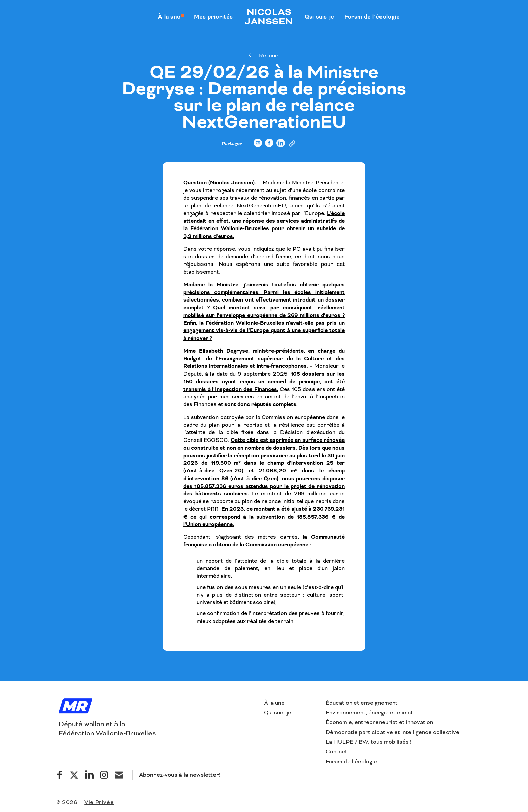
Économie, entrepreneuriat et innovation (379, 722)
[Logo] (75, 707)
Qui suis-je (278, 713)
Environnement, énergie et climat (369, 713)
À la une (274, 703)
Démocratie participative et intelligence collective (392, 732)
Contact (337, 752)
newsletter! (205, 775)
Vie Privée (99, 802)
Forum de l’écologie (351, 761)
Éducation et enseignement (362, 703)
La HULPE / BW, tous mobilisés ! (369, 742)
